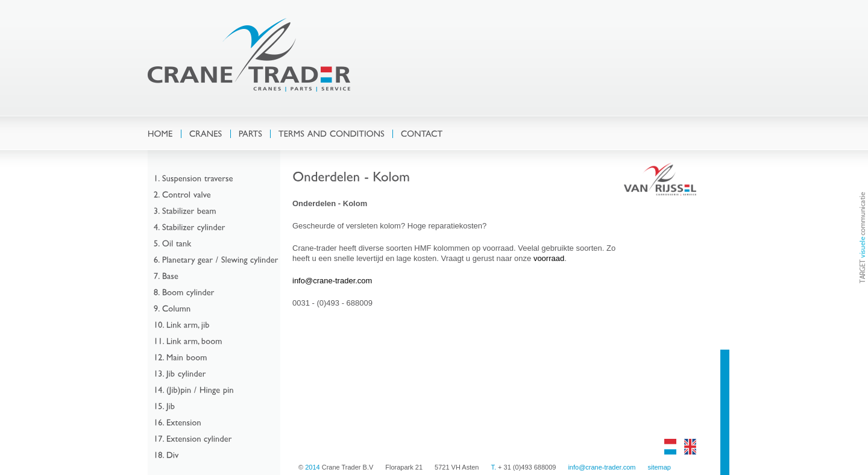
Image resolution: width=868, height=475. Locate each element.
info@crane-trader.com (332, 281)
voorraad (549, 258)
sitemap (659, 467)
